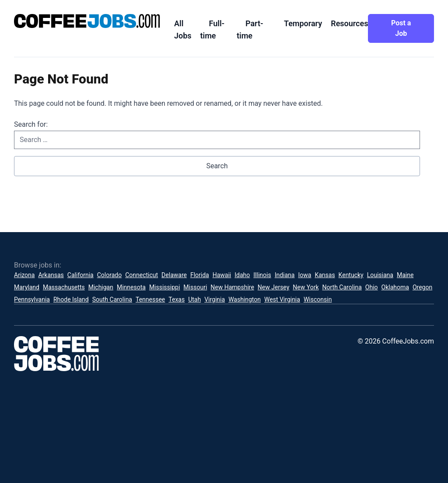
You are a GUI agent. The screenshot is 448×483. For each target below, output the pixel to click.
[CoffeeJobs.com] (87, 21)
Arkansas (51, 275)
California (80, 275)
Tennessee (150, 299)
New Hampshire (232, 287)
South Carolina (112, 299)
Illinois (262, 275)
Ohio (372, 287)
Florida (200, 275)
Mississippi (164, 287)
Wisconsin (318, 299)
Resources (349, 23)
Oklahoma (395, 287)
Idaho (242, 275)
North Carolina (342, 287)
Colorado (109, 275)
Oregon (422, 287)
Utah (194, 299)
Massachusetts (64, 287)
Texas (177, 299)
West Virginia (282, 299)
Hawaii (222, 275)
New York (306, 287)
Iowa (304, 275)
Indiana (285, 275)
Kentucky (351, 275)
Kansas (325, 275)
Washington (245, 299)
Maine (405, 275)
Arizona (24, 275)
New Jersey (273, 287)
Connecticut (142, 275)
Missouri (195, 287)
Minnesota (131, 287)
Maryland (27, 287)
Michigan (101, 287)
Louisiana (380, 275)
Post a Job (401, 28)
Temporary (303, 23)
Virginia (215, 299)
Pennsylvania (32, 299)
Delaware (174, 275)
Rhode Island (71, 299)
